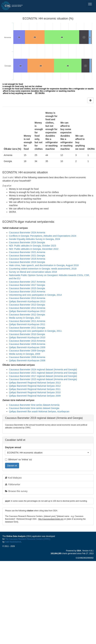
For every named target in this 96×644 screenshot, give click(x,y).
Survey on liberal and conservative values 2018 (33, 272)
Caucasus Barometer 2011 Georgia (27, 328)
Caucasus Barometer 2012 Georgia (27, 315)
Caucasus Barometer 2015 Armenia (27, 292)
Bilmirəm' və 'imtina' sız (19, 460)
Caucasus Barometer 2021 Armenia (27, 252)
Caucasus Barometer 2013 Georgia (27, 305)
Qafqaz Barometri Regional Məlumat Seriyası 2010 (35, 392)
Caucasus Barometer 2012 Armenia (27, 308)
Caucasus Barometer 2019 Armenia (27, 259)
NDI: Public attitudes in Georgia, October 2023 (32, 246)
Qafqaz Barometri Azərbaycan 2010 (27, 337)
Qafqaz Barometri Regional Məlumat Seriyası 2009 (35, 396)
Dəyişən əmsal (13, 447)
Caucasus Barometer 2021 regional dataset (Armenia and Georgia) (43, 373)
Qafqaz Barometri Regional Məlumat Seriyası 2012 (35, 386)
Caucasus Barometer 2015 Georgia (27, 288)
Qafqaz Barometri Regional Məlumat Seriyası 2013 (35, 383)
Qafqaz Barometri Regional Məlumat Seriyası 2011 (35, 389)
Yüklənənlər (13, 484)
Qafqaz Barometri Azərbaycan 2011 (27, 324)
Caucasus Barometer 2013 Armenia (27, 298)
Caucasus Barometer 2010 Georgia (27, 334)
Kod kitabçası (13, 478)
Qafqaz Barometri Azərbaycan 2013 (27, 301)
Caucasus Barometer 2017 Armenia (27, 282)
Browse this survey (16, 491)
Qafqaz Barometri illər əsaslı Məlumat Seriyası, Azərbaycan (39, 411)
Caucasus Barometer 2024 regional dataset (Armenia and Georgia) (43, 369)
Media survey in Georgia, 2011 (25, 318)
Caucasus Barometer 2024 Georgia (27, 242)
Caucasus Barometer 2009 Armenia (27, 344)
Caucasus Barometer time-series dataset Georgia (34, 408)
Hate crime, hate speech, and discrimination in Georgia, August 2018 (44, 265)
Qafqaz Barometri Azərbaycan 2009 (27, 347)
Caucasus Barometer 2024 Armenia (27, 233)
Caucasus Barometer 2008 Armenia (27, 357)
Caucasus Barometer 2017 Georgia (27, 285)
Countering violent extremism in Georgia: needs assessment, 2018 (43, 269)
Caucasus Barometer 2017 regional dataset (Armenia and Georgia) (43, 376)
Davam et (12, 466)
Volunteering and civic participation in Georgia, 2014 (35, 295)
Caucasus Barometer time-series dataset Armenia (34, 405)
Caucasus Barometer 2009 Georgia (27, 351)
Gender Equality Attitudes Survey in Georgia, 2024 (35, 239)
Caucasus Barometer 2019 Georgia (27, 262)
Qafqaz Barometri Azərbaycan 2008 (27, 360)
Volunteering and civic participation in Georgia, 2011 (35, 331)
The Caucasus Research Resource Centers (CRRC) (28, 539)
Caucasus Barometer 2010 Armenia (27, 341)
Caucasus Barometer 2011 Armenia (27, 321)
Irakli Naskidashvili (13, 542)
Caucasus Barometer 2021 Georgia (27, 256)
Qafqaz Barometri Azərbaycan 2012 (27, 311)
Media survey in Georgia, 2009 (25, 354)
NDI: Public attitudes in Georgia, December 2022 (34, 249)
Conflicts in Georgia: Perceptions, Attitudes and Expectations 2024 (43, 236)
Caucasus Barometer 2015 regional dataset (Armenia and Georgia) (43, 379)
